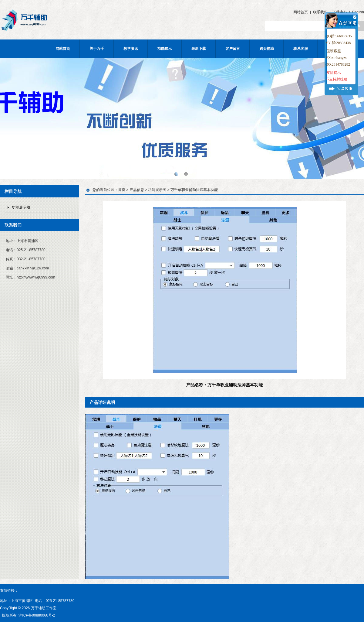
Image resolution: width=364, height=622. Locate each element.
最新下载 (199, 49)
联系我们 (320, 12)
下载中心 (340, 12)
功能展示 (165, 49)
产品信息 (137, 190)
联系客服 (301, 49)
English (358, 12)
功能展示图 (21, 207)
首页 (122, 190)
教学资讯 (131, 49)
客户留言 (233, 49)
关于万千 (97, 49)
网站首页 (301, 12)
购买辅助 (267, 49)
